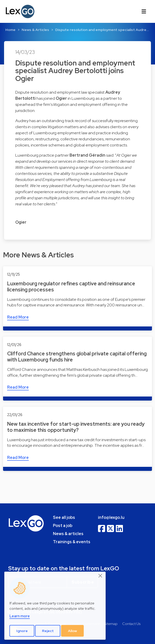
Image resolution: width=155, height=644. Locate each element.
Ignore (22, 631)
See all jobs (64, 517)
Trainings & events (72, 542)
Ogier (21, 222)
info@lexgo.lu (111, 517)
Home (10, 30)
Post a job (63, 526)
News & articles (68, 534)
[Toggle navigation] (144, 11)
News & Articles (35, 30)
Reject (48, 631)
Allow (73, 631)
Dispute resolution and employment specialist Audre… (102, 30)
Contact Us (131, 624)
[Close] (101, 576)
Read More (18, 317)
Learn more (20, 616)
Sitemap (111, 624)
